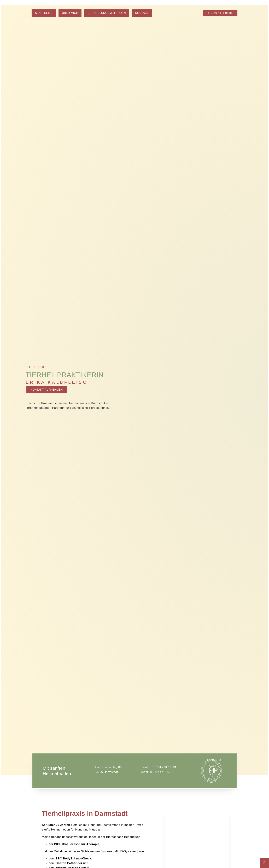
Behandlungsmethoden (107, 13)
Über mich (70, 13)
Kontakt (142, 13)
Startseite (44, 13)
